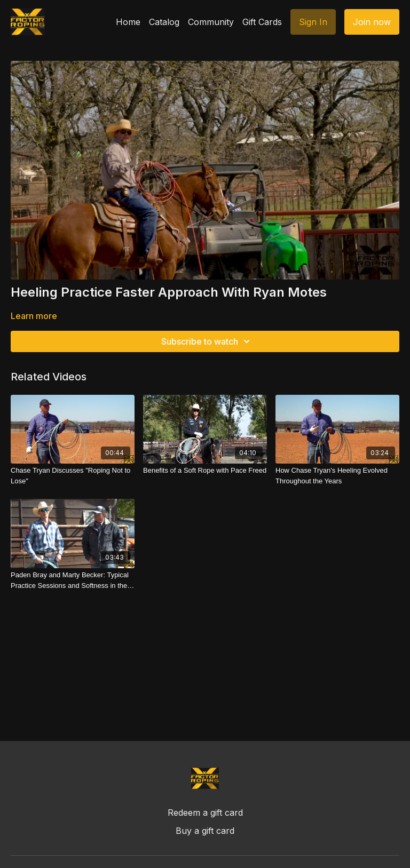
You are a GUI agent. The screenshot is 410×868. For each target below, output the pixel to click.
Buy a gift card (205, 831)
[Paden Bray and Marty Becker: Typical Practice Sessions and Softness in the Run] (73, 580)
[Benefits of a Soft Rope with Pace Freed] (205, 471)
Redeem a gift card (205, 813)
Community (211, 22)
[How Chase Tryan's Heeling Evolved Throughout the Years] (337, 476)
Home (128, 22)
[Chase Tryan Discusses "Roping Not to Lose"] (73, 476)
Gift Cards (262, 22)
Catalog (164, 22)
